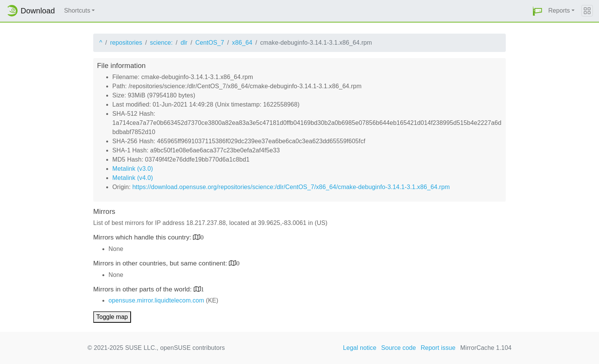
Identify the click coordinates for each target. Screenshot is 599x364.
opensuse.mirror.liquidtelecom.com (156, 300)
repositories (126, 43)
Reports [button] (559, 11)
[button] (537, 11)
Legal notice (360, 348)
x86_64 (242, 43)
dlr (184, 43)
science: (162, 43)
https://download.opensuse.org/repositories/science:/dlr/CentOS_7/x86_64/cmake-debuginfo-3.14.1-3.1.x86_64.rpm (291, 187)
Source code (399, 348)
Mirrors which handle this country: (143, 237)
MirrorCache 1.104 (486, 348)
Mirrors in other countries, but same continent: (161, 263)
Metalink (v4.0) (133, 178)
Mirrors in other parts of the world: (143, 289)
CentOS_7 (210, 43)
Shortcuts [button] (77, 11)
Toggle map (112, 317)
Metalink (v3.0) (133, 169)
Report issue (438, 348)
